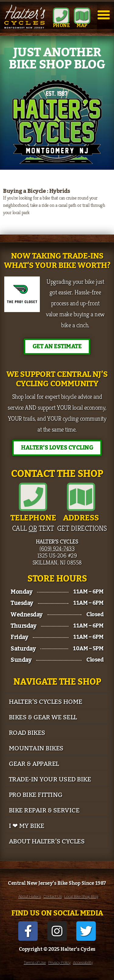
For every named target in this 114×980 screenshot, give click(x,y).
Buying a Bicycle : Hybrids (36, 191)
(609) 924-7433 (57, 548)
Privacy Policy (59, 962)
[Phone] (61, 16)
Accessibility (83, 962)
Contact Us (53, 896)
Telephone (33, 518)
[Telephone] (33, 497)
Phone (61, 26)
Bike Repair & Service (44, 810)
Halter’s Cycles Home (46, 702)
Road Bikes (27, 733)
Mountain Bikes (36, 748)
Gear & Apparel (34, 764)
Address (81, 518)
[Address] (81, 497)
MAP (82, 26)
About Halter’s (30, 896)
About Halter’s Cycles (47, 841)
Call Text (33, 528)
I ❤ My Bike (27, 826)
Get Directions (82, 528)
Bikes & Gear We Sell (43, 717)
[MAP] (82, 16)
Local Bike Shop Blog (81, 896)
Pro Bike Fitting (36, 795)
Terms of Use (35, 962)
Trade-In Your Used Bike (50, 779)
